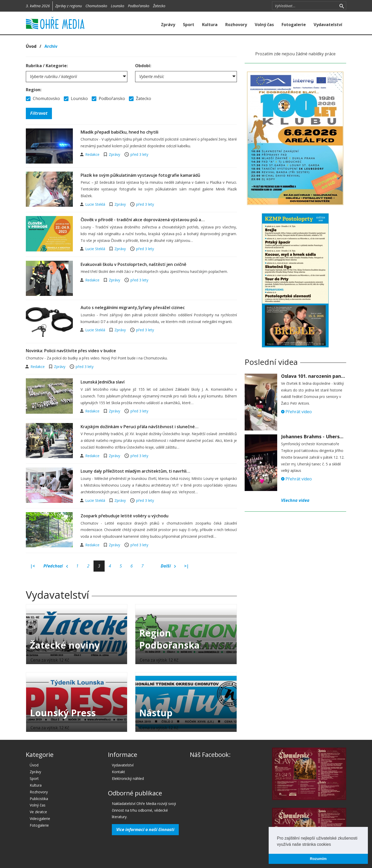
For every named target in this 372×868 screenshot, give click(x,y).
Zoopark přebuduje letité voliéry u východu (125, 516)
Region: (34, 90)
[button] (333, 845)
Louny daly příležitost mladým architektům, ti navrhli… (135, 471)
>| (187, 566)
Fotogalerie (294, 25)
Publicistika (39, 799)
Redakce (93, 154)
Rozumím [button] (318, 859)
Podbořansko (139, 6)
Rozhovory (236, 25)
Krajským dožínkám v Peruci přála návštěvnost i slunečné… (139, 427)
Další (168, 566)
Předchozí (56, 566)
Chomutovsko (96, 6)
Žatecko (159, 6)
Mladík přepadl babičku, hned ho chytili (119, 132)
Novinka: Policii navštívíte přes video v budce (71, 351)
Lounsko (118, 6)
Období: (143, 66)
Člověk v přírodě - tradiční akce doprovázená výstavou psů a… (143, 220)
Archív (51, 46)
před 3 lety (139, 154)
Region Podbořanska (169, 639)
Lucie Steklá (96, 204)
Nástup (156, 713)
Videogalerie (40, 819)
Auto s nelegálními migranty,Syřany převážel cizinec (133, 308)
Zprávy (168, 25)
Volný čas (264, 25)
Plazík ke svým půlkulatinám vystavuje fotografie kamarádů (140, 175)
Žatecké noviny (65, 645)
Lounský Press (63, 713)
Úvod (31, 46)
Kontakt (118, 772)
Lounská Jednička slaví (103, 382)
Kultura (210, 25)
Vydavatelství (328, 25)
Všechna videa (295, 500)
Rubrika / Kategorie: (47, 66)
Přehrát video (296, 412)
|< (33, 566)
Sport (189, 25)
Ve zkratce (38, 812)
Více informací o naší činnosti (145, 829)
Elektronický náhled (128, 778)
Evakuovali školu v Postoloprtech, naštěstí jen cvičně (133, 264)
